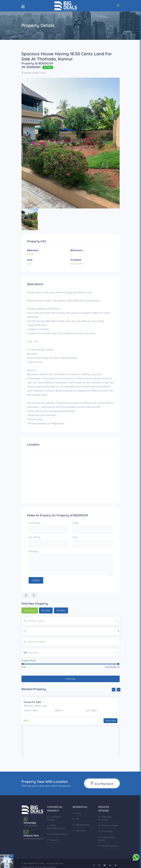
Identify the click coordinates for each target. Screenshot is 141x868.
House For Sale (32, 698)
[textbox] (74, 621)
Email (76, 523)
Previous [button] (113, 686)
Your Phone (35, 537)
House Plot (79, 827)
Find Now (70, 675)
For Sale (46, 610)
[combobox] (74, 620)
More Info (110, 717)
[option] (71, 143)
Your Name (35, 523)
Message (33, 551)
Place (76, 537)
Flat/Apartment (81, 821)
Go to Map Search (102, 780)
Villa (76, 815)
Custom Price (29, 661)
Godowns (53, 836)
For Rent (61, 610)
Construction (106, 828)
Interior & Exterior (108, 842)
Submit (36, 580)
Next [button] (118, 686)
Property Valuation (108, 822)
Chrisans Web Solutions (45, 863)
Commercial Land (57, 831)
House (77, 810)
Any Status (30, 610)
